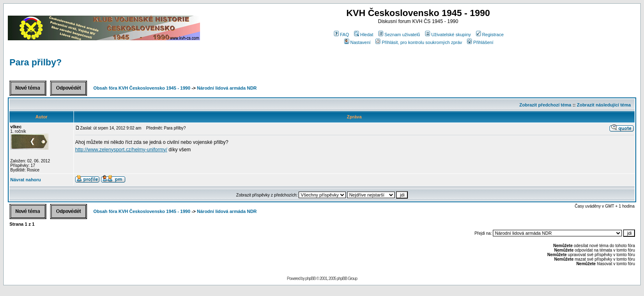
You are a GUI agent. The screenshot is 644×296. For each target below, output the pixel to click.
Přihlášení (480, 42)
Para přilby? (36, 62)
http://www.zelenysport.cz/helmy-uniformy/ (121, 150)
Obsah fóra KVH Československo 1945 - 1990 (142, 88)
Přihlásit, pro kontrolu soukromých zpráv (419, 42)
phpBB (310, 279)
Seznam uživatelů (399, 35)
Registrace (490, 35)
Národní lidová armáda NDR (227, 88)
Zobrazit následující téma (604, 105)
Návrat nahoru (26, 180)
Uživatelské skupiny (448, 35)
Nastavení (358, 42)
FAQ (342, 35)
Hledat (364, 35)
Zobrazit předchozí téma (545, 105)
